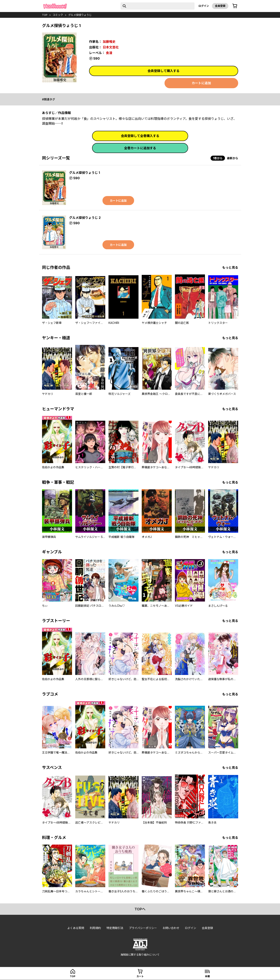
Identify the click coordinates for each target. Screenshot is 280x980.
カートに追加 (201, 83)
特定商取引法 (115, 928)
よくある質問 (76, 928)
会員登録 (220, 6)
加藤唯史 (109, 42)
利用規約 (95, 928)
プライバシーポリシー (143, 928)
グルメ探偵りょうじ (80, 15)
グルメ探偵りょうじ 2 (85, 218)
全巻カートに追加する (140, 148)
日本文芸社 (111, 47)
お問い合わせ (171, 928)
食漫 (109, 53)
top (45, 15)
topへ (140, 909)
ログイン (204, 6)
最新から (233, 158)
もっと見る (230, 267)
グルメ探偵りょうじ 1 (84, 173)
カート (140, 976)
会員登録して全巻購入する (140, 136)
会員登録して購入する (164, 71)
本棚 (207, 976)
